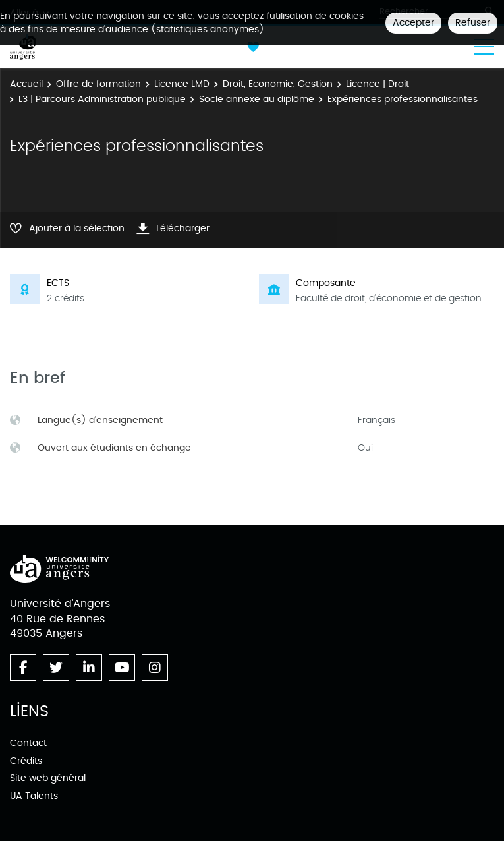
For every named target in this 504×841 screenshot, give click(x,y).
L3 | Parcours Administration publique (102, 99)
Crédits (26, 761)
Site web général (48, 778)
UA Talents (34, 796)
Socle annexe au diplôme (257, 99)
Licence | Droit (378, 84)
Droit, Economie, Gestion (278, 84)
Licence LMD (182, 84)
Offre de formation (98, 84)
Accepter (413, 23)
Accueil (26, 84)
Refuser (473, 23)
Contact (28, 743)
